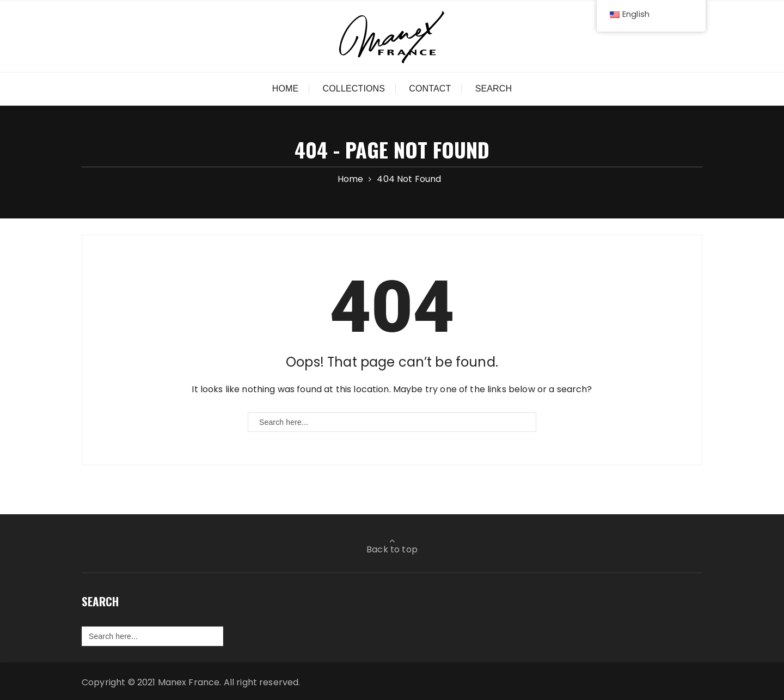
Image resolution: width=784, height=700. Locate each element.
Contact (430, 89)
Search (494, 89)
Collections (354, 89)
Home (286, 89)
